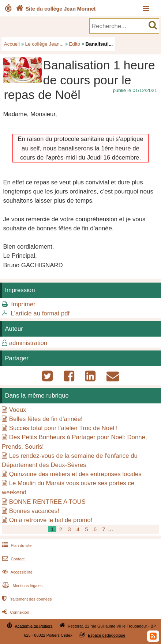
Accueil (12, 44)
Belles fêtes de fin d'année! (46, 419)
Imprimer (23, 304)
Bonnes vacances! (34, 511)
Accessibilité (17, 572)
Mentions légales (22, 586)
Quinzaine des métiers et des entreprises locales (75, 474)
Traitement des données (26, 599)
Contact (13, 559)
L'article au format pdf (40, 313)
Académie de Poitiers (33, 626)
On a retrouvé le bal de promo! (51, 520)
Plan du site (16, 545)
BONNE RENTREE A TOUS (47, 502)
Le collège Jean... (44, 44)
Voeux (18, 410)
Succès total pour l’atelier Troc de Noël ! (63, 428)
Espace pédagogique (107, 635)
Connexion (15, 612)
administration (28, 343)
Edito (74, 44)
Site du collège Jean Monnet (55, 9)
